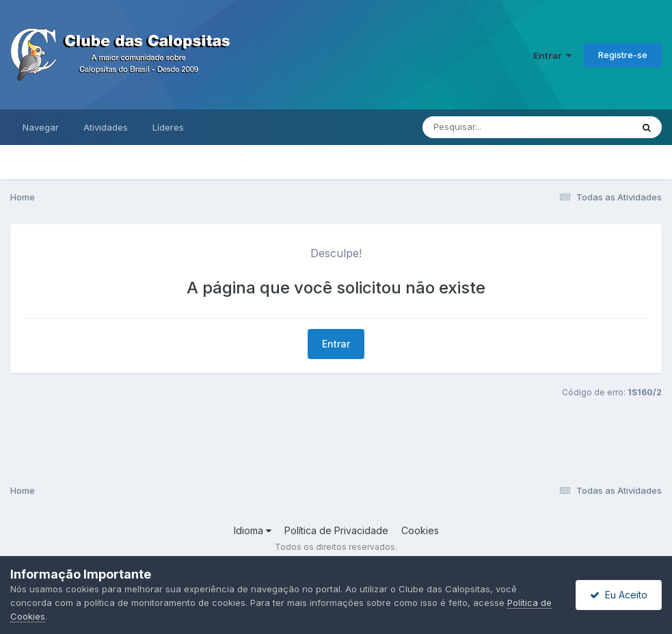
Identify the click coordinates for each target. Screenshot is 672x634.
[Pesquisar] (486, 127)
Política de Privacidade (336, 530)
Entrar (552, 55)
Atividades (106, 127)
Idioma (253, 530)
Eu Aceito (619, 595)
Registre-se (623, 55)
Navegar (41, 127)
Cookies (420, 530)
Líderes (168, 127)
